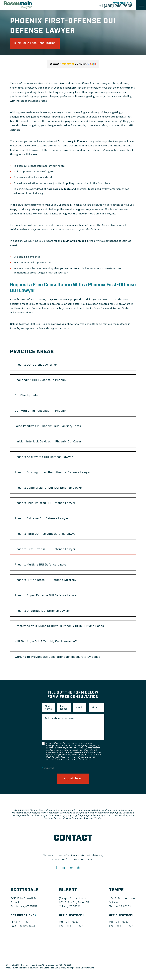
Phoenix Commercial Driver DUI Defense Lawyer (50, 491)
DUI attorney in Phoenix (72, 142)
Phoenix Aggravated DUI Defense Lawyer (45, 459)
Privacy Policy (77, 763)
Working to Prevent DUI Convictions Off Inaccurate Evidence (59, 663)
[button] (73, 64)
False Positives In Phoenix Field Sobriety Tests (49, 428)
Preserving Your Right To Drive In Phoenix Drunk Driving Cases (60, 632)
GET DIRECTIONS (24, 922)
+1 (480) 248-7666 (115, 6)
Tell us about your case (59, 725)
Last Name (64, 714)
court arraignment (74, 241)
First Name (48, 714)
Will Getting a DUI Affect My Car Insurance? (47, 648)
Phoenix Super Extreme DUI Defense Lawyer (47, 601)
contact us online (62, 324)
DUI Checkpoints (27, 397)
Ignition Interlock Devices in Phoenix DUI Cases (49, 444)
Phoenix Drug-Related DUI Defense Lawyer (46, 506)
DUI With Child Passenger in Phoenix (41, 412)
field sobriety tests (59, 189)
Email (79, 714)
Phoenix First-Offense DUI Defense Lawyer (46, 554)
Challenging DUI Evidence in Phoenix (41, 381)
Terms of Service (93, 825)
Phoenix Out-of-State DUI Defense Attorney (46, 585)
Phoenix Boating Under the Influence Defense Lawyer (53, 475)
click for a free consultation (36, 43)
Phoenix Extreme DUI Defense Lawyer (42, 522)
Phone (95, 714)
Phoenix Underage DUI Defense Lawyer (43, 616)
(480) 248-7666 (20, 928)
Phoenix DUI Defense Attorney (37, 365)
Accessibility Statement (84, 974)
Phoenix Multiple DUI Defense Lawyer (42, 569)
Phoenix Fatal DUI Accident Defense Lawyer (47, 538)
